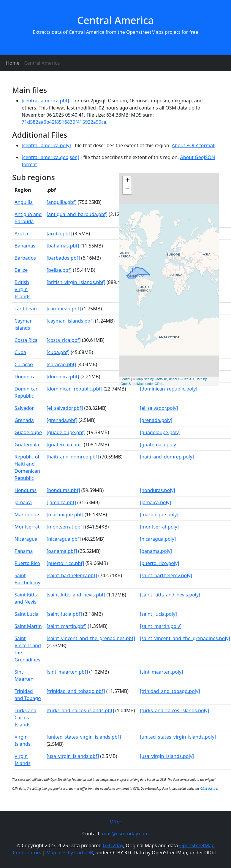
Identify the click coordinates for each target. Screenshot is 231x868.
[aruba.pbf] (59, 234)
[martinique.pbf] (65, 515)
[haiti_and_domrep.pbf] (73, 457)
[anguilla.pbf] (62, 202)
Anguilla (24, 202)
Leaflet (125, 379)
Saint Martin (28, 626)
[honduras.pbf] (63, 490)
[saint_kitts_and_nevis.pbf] (76, 595)
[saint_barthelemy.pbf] (72, 575)
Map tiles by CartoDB (70, 853)
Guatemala (27, 445)
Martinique (27, 515)
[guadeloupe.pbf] (66, 432)
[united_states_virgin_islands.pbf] (84, 737)
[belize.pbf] (59, 270)
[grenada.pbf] (62, 420)
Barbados (25, 258)
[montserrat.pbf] (65, 527)
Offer (115, 822)
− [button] (127, 190)
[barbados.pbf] (63, 258)
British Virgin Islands (23, 289)
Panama (24, 551)
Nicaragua (26, 539)
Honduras (26, 490)
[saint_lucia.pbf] (64, 614)
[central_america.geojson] (50, 157)
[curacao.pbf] (61, 364)
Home (13, 63)
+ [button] (127, 181)
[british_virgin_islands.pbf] (76, 282)
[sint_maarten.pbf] (67, 672)
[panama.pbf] (62, 551)
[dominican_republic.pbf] (75, 389)
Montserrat (27, 527)
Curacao (24, 364)
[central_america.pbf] (45, 101)
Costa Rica (26, 340)
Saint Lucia (27, 614)
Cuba (20, 352)
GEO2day (113, 845)
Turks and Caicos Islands (26, 718)
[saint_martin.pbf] (67, 626)
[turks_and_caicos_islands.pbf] (80, 710)
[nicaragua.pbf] (64, 539)
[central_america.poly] (46, 145)
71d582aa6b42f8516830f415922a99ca (64, 122)
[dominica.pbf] (63, 377)
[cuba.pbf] (58, 352)
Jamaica (23, 502)
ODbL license (209, 788)
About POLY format (193, 145)
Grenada (24, 420)
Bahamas (25, 246)
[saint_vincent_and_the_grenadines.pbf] (91, 638)
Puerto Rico (27, 563)
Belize (21, 270)
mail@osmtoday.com (125, 834)
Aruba (21, 234)
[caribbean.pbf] (64, 309)
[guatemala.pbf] (65, 445)
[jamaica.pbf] (61, 502)
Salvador (24, 408)
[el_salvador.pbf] (65, 408)
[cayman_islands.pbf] (70, 321)
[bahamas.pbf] (63, 246)
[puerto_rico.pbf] (65, 563)
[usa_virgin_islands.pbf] (73, 756)
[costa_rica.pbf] (64, 340)
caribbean (26, 309)
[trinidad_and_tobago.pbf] (76, 691)
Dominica (25, 377)
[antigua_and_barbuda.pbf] (77, 214)
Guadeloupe (28, 432)
